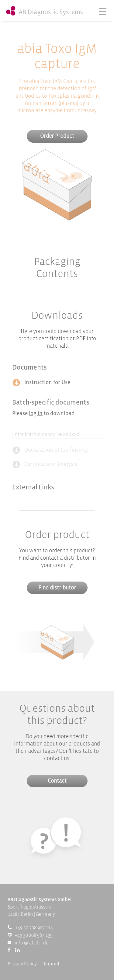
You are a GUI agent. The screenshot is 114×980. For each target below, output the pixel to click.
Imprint (52, 964)
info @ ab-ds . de (31, 943)
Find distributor (57, 588)
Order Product (57, 136)
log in (36, 414)
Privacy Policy (22, 964)
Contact (57, 781)
